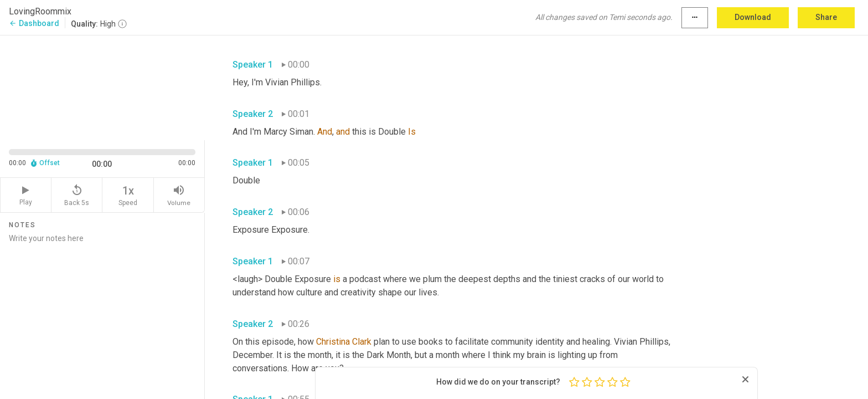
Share (826, 17)
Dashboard (34, 23)
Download (753, 17)
